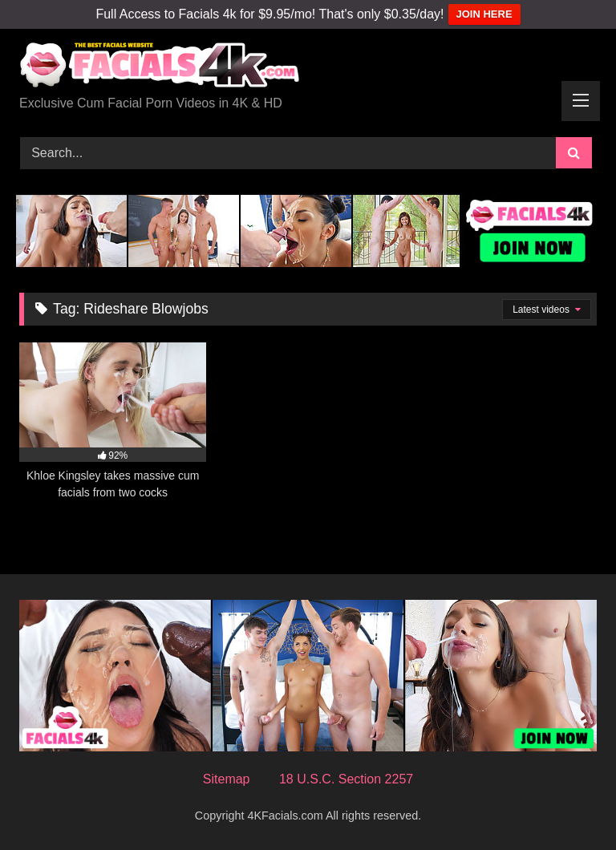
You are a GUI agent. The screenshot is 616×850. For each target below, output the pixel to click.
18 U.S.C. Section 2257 (346, 779)
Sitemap (227, 779)
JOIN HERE (484, 14)
